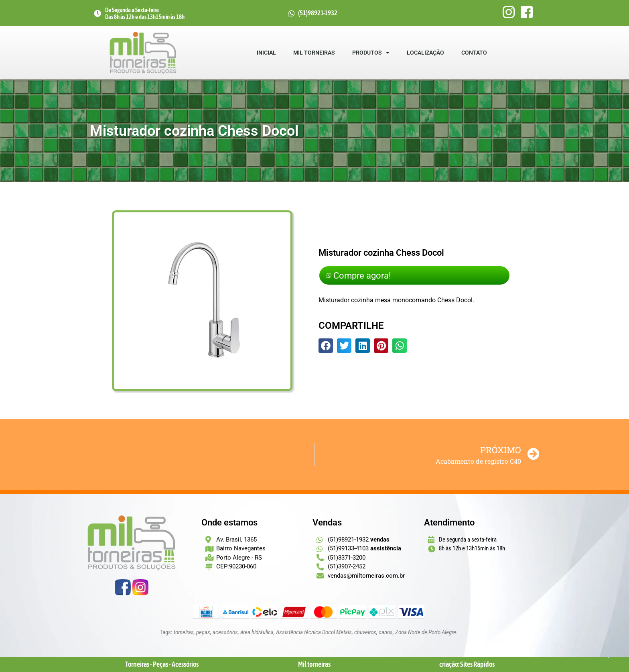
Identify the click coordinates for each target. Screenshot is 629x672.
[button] (326, 347)
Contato (474, 53)
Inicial (266, 53)
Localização (425, 53)
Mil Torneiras (314, 53)
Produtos (371, 53)
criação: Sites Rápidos (467, 664)
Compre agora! (367, 275)
